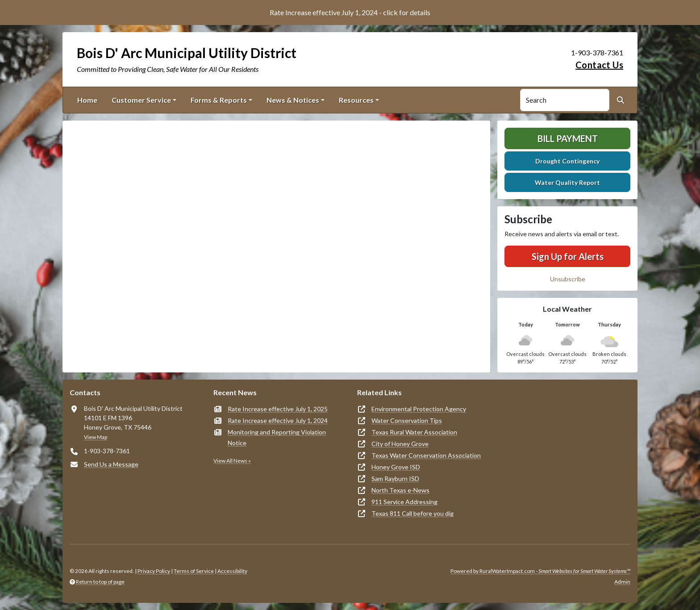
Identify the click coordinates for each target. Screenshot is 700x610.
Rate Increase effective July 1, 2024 (278, 420)
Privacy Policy (154, 571)
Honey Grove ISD (396, 467)
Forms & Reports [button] (219, 100)
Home (87, 100)
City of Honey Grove (400, 444)
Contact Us (599, 65)
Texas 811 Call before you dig (412, 513)
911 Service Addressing (404, 502)
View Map (96, 437)
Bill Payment (568, 138)
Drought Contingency (567, 161)
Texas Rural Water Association (414, 432)
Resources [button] (356, 100)
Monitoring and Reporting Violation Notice (277, 437)
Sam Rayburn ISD (395, 478)
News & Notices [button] (293, 100)
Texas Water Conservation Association (426, 455)
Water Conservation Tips (407, 420)
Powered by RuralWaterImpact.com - (540, 571)
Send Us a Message (111, 464)
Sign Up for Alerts (568, 256)
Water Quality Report (567, 182)
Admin (622, 582)
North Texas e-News (400, 490)
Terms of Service (194, 571)
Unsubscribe (568, 279)
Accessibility (232, 571)
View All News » (232, 461)
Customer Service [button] (141, 100)
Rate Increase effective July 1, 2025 (278, 409)
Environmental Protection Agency (419, 409)
